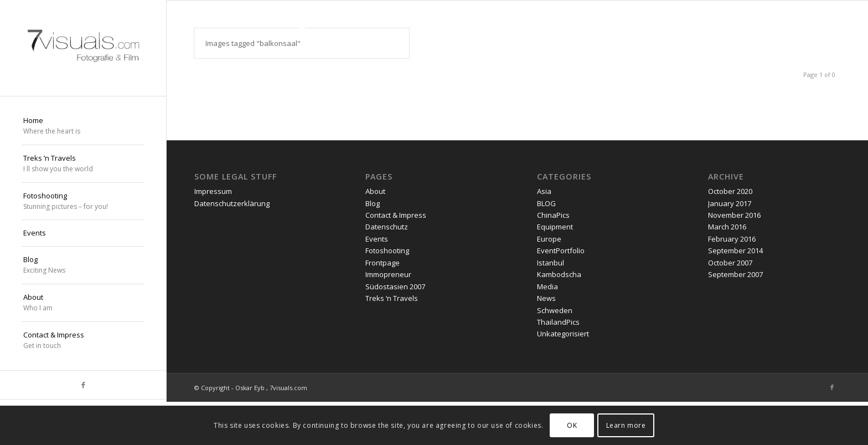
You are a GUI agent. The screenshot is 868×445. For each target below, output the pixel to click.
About (375, 191)
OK (572, 425)
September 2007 (735, 274)
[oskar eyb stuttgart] (83, 48)
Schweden (555, 310)
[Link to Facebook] (83, 385)
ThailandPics (558, 322)
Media (547, 287)
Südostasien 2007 (395, 287)
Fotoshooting (387, 250)
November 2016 (734, 215)
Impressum (213, 191)
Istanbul (551, 263)
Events (377, 239)
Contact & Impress (396, 215)
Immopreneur (388, 274)
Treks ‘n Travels (392, 298)
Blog (373, 203)
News (546, 298)
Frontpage (383, 263)
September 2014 (735, 250)
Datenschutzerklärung (232, 203)
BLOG (546, 203)
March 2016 (727, 227)
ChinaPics (553, 215)
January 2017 (730, 203)
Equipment (555, 227)
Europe (549, 239)
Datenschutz (387, 227)
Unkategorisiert (563, 334)
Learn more (626, 425)
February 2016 (732, 239)
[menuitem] (83, 126)
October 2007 (730, 263)
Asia (544, 191)
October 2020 (730, 191)
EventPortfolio (561, 250)
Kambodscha (559, 274)
